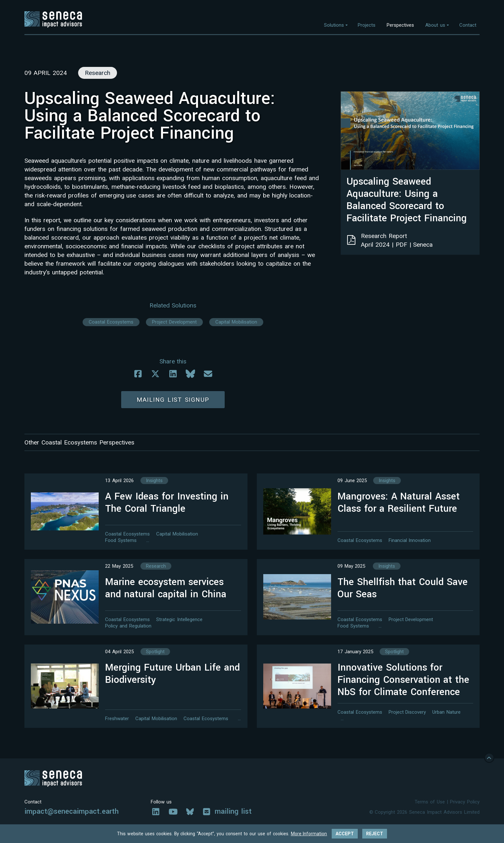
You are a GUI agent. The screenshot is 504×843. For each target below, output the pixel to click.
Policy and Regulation (128, 626)
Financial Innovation (410, 540)
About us (435, 25)
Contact (468, 25)
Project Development (174, 322)
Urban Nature (446, 714)
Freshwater (117, 720)
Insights (154, 482)
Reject (375, 834)
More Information (309, 834)
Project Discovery (407, 714)
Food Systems (121, 540)
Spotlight (155, 653)
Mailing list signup (173, 400)
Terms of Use (430, 803)
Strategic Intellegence (179, 619)
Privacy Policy (465, 803)
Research (156, 568)
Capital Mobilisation (236, 322)
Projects (367, 25)
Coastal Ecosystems (111, 322)
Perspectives (400, 25)
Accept (345, 834)
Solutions (334, 25)
